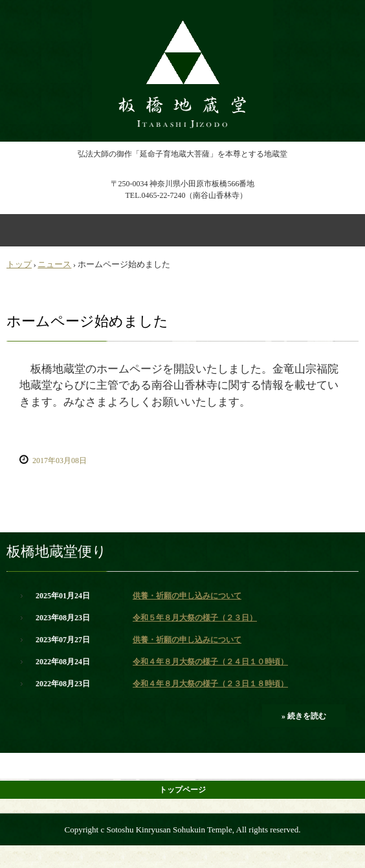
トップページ (182, 790)
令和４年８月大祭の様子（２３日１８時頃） (210, 684)
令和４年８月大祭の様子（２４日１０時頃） (210, 662)
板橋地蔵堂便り (57, 551)
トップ (19, 264)
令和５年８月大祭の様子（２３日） (195, 618)
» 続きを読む (304, 716)
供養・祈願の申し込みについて (187, 596)
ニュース (54, 264)
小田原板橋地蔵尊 (182, 12)
